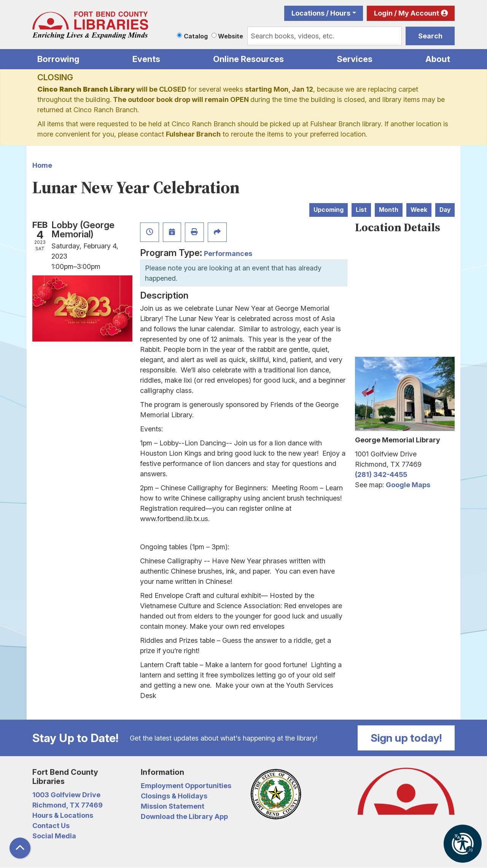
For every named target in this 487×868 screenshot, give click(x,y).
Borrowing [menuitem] (58, 59)
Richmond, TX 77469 (68, 805)
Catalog (196, 36)
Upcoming (329, 210)
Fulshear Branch (193, 134)
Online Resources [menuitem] (248, 59)
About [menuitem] (438, 59)
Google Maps (408, 485)
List (361, 210)
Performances (228, 254)
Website (231, 36)
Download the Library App (184, 816)
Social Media (54, 836)
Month (389, 210)
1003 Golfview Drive (66, 795)
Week (419, 210)
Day (445, 210)
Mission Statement (173, 806)
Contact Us (51, 826)
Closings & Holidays (174, 796)
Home (42, 165)
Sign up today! (406, 738)
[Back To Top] (20, 848)
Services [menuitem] (355, 59)
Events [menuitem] (146, 59)
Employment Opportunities (186, 786)
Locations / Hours (321, 13)
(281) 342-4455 (381, 475)
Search (430, 36)
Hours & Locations (63, 815)
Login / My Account (407, 13)
